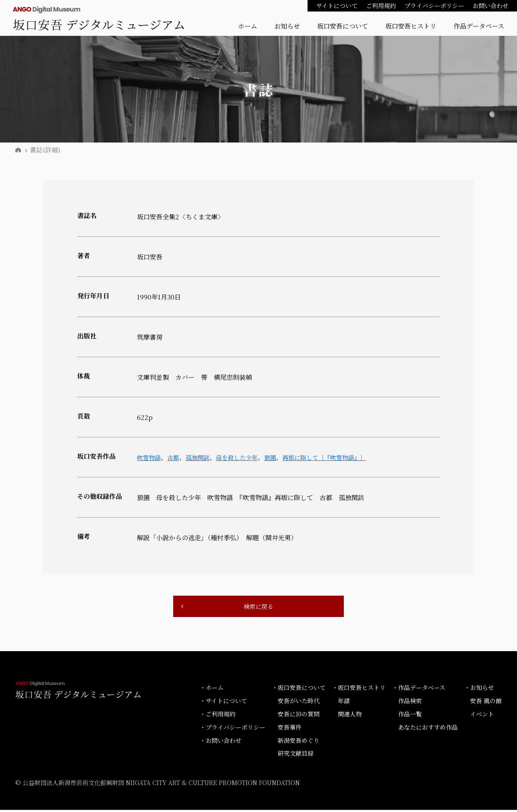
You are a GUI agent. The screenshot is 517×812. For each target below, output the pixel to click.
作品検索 (410, 703)
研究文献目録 (296, 755)
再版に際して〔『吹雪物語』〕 (335, 457)
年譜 (344, 703)
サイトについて (337, 6)
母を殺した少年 (243, 457)
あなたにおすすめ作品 (428, 729)
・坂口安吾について (299, 690)
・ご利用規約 (218, 716)
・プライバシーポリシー (232, 729)
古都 (175, 457)
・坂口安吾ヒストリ (359, 690)
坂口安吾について (343, 26)
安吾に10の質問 (299, 716)
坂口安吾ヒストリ (411, 26)
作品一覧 (410, 716)
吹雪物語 (150, 457)
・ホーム (212, 690)
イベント (482, 716)
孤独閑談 (201, 457)
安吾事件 (290, 729)
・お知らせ (479, 690)
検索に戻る (258, 607)
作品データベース (479, 26)
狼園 (278, 457)
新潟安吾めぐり (299, 742)
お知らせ (287, 26)
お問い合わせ (491, 6)
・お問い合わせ (221, 742)
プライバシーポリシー (434, 6)
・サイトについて (223, 703)
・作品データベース (419, 690)
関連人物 (350, 716)
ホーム (248, 26)
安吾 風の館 (486, 703)
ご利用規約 (381, 6)
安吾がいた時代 (299, 703)
